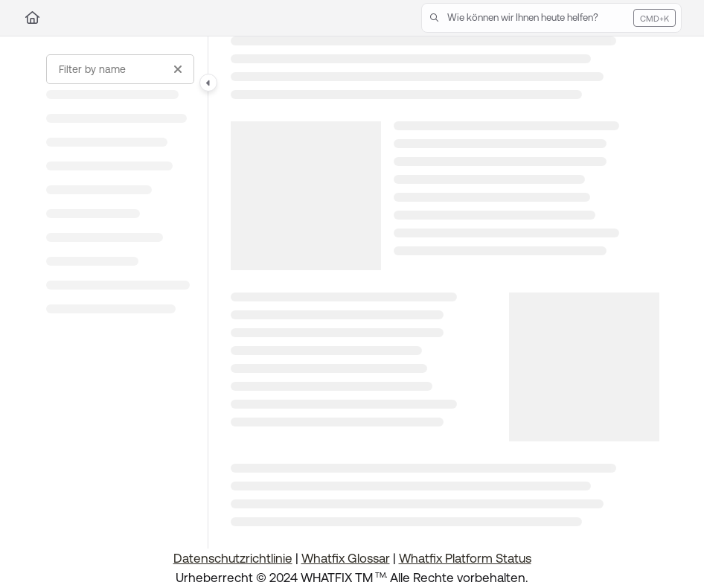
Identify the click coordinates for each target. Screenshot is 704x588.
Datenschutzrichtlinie (233, 558)
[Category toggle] (208, 83)
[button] (551, 18)
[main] (445, 293)
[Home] (32, 18)
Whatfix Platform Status (465, 558)
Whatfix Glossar (346, 558)
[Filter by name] (120, 69)
